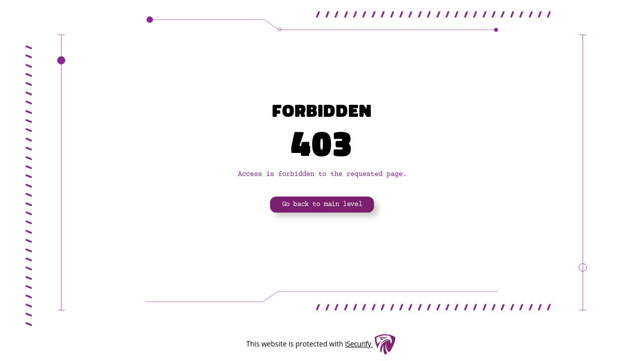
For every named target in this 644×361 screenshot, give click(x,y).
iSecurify (359, 344)
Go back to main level (322, 205)
